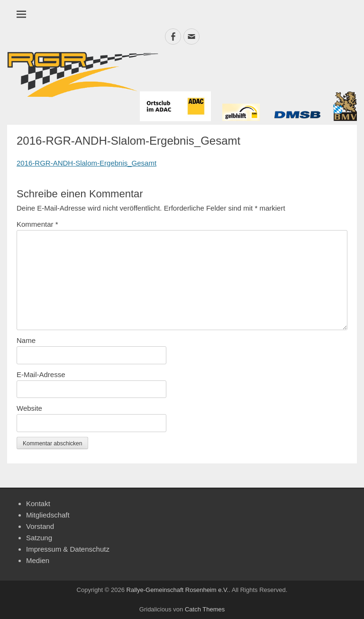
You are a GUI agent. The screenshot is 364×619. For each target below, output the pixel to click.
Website (29, 408)
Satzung (39, 538)
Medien (38, 560)
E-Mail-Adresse (41, 374)
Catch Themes (205, 609)
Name (26, 340)
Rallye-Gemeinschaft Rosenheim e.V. (178, 590)
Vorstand (40, 526)
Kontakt (38, 504)
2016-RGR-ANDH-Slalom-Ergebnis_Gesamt (86, 163)
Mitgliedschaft (48, 515)
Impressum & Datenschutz (68, 549)
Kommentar (37, 224)
